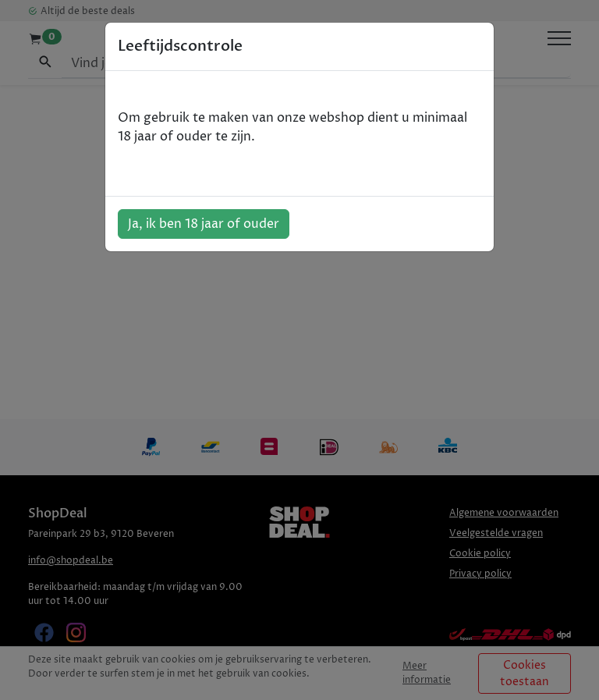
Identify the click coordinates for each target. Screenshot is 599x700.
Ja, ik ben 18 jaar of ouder (204, 224)
